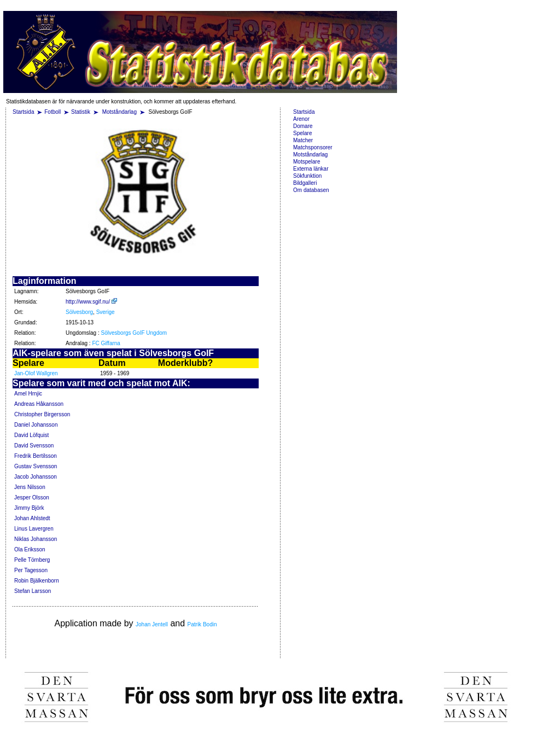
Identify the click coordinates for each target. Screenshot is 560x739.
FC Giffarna (106, 343)
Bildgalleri (305, 183)
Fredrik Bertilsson (36, 456)
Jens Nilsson (30, 487)
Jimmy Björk (29, 508)
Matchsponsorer (313, 147)
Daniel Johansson (36, 425)
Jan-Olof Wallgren (36, 373)
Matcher (303, 140)
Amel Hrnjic (28, 394)
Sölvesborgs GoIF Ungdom (134, 333)
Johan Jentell (152, 624)
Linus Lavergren (34, 529)
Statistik (81, 112)
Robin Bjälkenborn (37, 581)
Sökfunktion (307, 176)
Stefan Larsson (33, 591)
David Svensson (34, 446)
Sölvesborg (79, 312)
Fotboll (52, 112)
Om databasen (311, 190)
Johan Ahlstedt (32, 518)
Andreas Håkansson (39, 404)
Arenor (301, 119)
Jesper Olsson (32, 497)
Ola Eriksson (30, 549)
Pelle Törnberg (32, 560)
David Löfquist (31, 435)
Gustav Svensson (36, 466)
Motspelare (307, 162)
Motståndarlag (120, 112)
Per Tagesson (31, 570)
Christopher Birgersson (42, 414)
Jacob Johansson (36, 477)
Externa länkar (311, 169)
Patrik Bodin (202, 624)
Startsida (23, 112)
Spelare (302, 133)
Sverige (106, 312)
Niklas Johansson (36, 539)
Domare (303, 126)
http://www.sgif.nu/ (91, 302)
